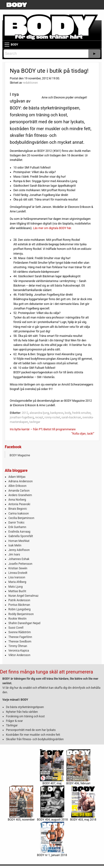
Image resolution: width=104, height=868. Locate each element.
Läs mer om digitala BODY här (52, 228)
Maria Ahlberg (17, 582)
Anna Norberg (17, 500)
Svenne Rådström (20, 632)
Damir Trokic (16, 523)
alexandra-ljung (39, 413)
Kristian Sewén (18, 568)
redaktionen (30, 83)
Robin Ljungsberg (19, 609)
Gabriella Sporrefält (21, 536)
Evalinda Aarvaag (19, 532)
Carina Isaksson (19, 514)
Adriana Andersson (21, 481)
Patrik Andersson (19, 600)
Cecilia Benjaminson (21, 518)
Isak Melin (15, 545)
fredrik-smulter (81, 413)
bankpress (57, 413)
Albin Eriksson (17, 486)
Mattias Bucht (17, 591)
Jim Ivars (14, 555)
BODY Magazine (20, 455)
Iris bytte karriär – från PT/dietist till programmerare (43, 429)
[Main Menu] (7, 45)
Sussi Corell (16, 628)
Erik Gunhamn (17, 527)
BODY (14, 45)
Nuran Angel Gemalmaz (23, 596)
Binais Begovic (18, 509)
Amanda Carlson (19, 491)
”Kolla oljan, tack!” (83, 434)
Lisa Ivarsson (17, 577)
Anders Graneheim (20, 495)
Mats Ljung (15, 587)
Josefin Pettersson (20, 564)
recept (39, 417)
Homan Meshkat (19, 541)
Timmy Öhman (18, 646)
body (68, 413)
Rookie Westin (17, 619)
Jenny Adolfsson (19, 550)
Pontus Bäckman (19, 605)
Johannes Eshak (19, 559)
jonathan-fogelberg (22, 417)
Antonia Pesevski (19, 504)
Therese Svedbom (20, 642)
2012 (25, 413)
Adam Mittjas (17, 477)
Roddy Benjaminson (21, 614)
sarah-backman (71, 417)
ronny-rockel (52, 417)
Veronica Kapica (19, 651)
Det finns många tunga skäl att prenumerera (47, 672)
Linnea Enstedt (18, 573)
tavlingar (35, 422)
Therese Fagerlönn (20, 637)
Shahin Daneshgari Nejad (24, 623)
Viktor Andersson (19, 655)
